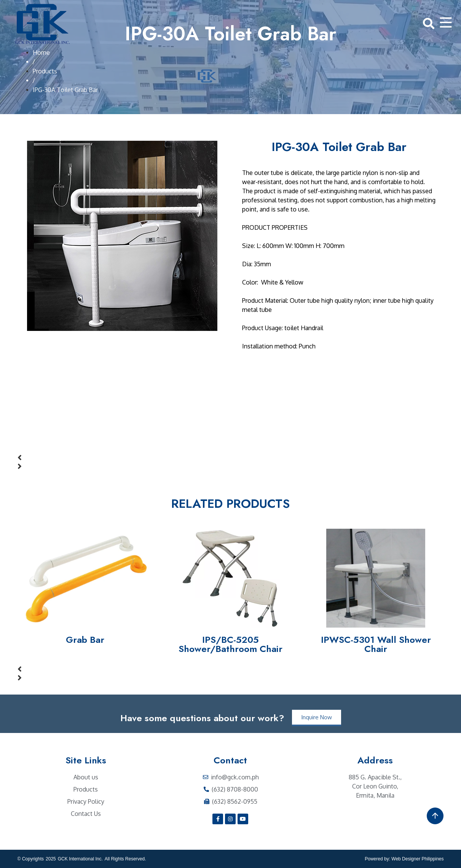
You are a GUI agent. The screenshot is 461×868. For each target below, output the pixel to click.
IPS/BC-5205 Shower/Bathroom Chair (230, 644)
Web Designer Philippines (417, 859)
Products (45, 71)
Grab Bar (85, 640)
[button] (231, 458)
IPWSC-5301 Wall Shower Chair (376, 644)
